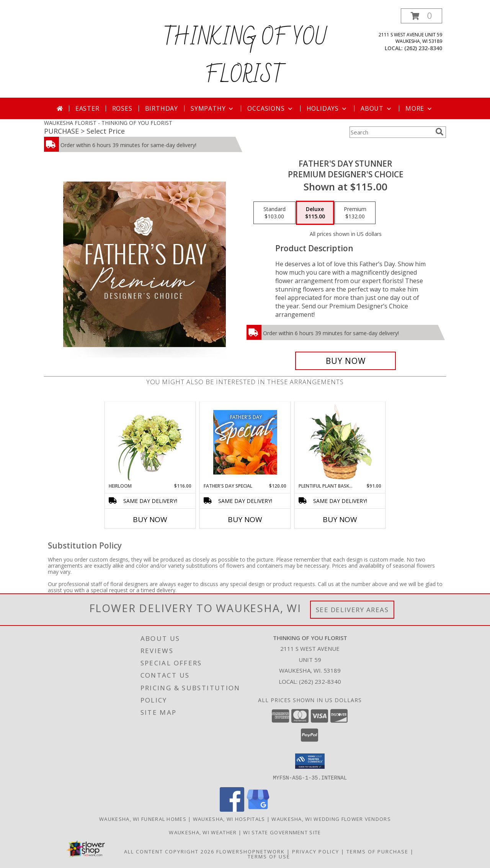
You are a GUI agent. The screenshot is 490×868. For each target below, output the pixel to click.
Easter (87, 108)
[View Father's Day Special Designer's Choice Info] (245, 442)
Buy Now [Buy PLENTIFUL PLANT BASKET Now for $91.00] (340, 519)
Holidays (327, 108)
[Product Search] (391, 132)
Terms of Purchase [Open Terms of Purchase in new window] (377, 851)
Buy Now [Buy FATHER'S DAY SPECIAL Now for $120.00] (245, 519)
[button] (421, 16)
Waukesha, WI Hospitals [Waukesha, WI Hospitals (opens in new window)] (229, 819)
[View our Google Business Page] (258, 809)
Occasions (270, 108)
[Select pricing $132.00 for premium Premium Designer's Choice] (355, 213)
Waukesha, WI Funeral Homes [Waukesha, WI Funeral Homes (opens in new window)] (143, 819)
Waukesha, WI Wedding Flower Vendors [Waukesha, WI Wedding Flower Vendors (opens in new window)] (331, 819)
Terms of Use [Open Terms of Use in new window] (269, 856)
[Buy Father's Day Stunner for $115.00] (345, 361)
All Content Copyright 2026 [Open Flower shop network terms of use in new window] (169, 851)
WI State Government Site (282, 832)
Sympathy (213, 108)
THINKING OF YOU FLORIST (245, 57)
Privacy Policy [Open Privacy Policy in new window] (316, 851)
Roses (122, 108)
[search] (439, 132)
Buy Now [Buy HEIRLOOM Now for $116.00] (150, 519)
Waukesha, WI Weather (203, 832)
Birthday (162, 108)
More (419, 108)
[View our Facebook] (232, 809)
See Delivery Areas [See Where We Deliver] (352, 610)
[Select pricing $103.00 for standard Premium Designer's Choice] (274, 213)
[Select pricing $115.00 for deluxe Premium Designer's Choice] (315, 213)
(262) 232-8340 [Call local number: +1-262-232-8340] (423, 48)
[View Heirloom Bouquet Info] (150, 442)
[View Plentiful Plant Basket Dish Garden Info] (340, 442)
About (377, 108)
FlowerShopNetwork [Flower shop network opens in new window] (251, 851)
